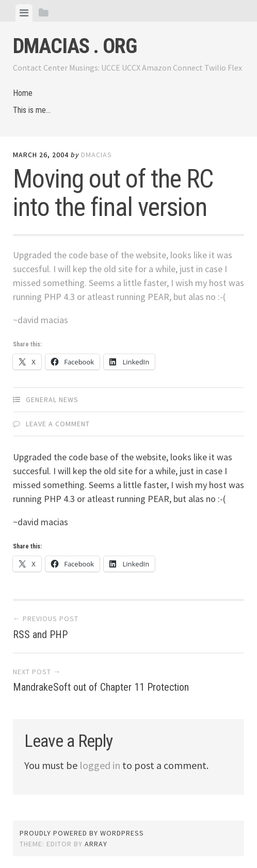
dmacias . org (75, 46)
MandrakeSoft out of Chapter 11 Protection (101, 687)
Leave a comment (58, 424)
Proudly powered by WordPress (82, 833)
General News (52, 399)
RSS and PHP (40, 635)
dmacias (97, 155)
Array (96, 844)
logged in (100, 765)
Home (23, 93)
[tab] (24, 13)
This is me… (32, 110)
